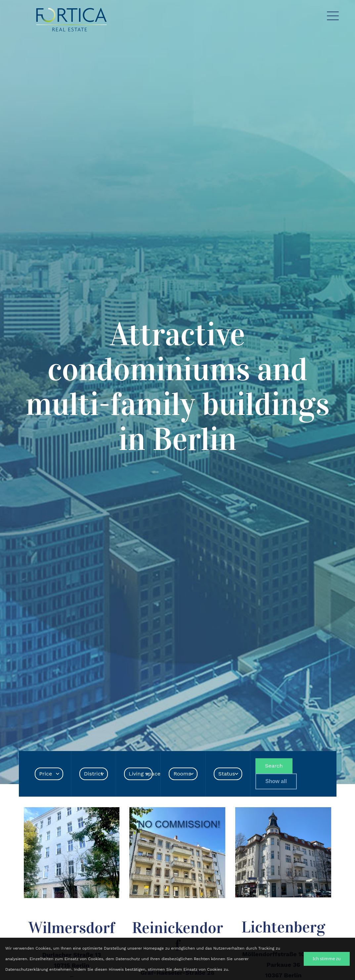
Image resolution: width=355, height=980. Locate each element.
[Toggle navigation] (333, 18)
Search (274, 766)
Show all (276, 781)
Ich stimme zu (327, 959)
